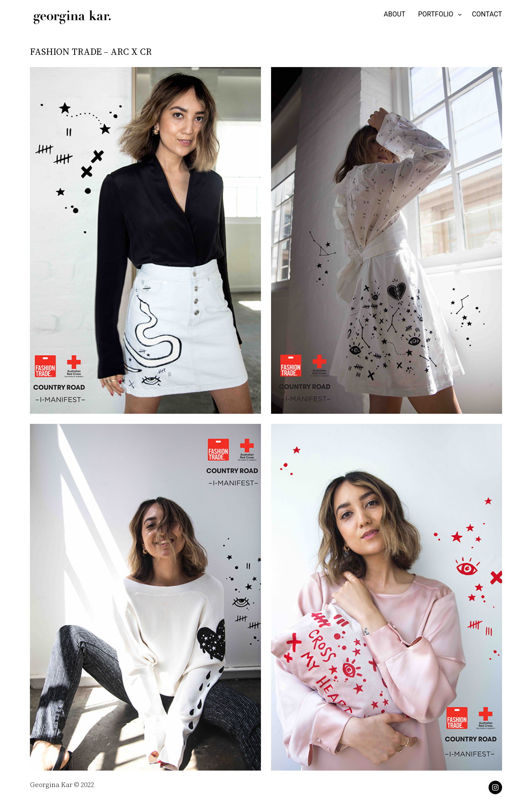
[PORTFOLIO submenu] (439, 14)
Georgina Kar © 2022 (62, 784)
